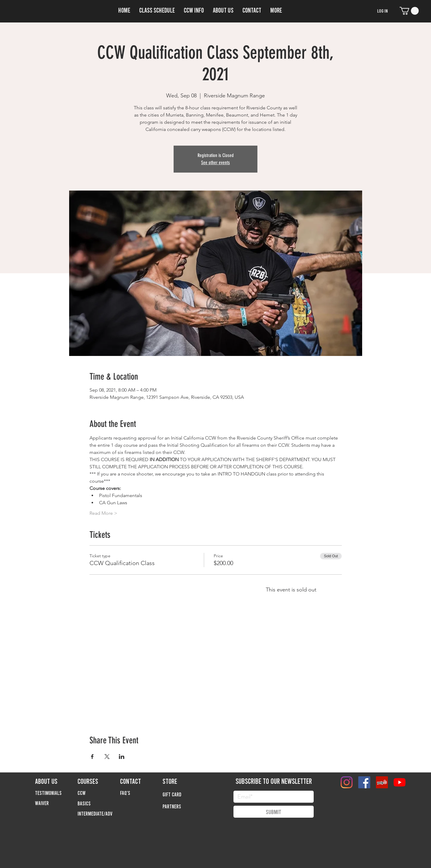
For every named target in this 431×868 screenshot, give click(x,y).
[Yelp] (382, 782)
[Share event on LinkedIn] (122, 757)
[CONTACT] (141, 781)
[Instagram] (347, 782)
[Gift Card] (184, 794)
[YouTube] (400, 782)
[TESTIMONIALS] (56, 793)
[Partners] (184, 806)
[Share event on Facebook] (92, 757)
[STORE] (184, 781)
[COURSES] (99, 781)
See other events (215, 163)
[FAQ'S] (141, 793)
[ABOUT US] (56, 781)
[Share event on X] (107, 757)
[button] (194, 9)
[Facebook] (364, 782)
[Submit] (274, 812)
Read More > (103, 513)
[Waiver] (56, 803)
